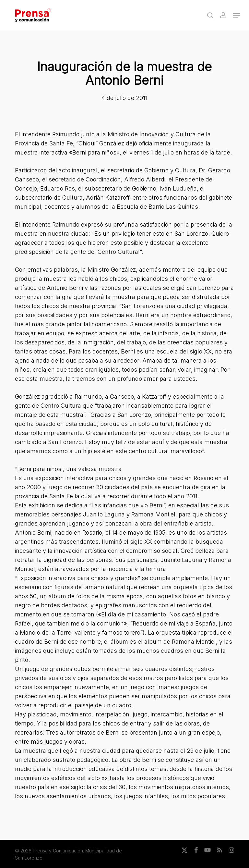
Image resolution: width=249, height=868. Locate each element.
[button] (236, 15)
